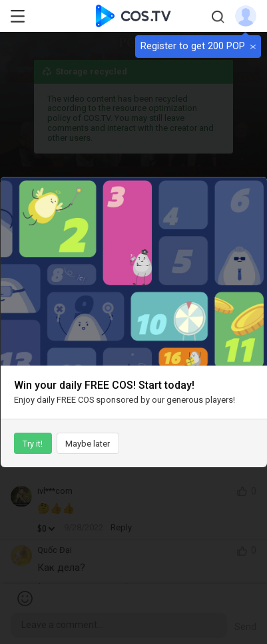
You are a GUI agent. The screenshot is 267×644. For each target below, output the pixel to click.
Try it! (33, 444)
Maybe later (88, 444)
